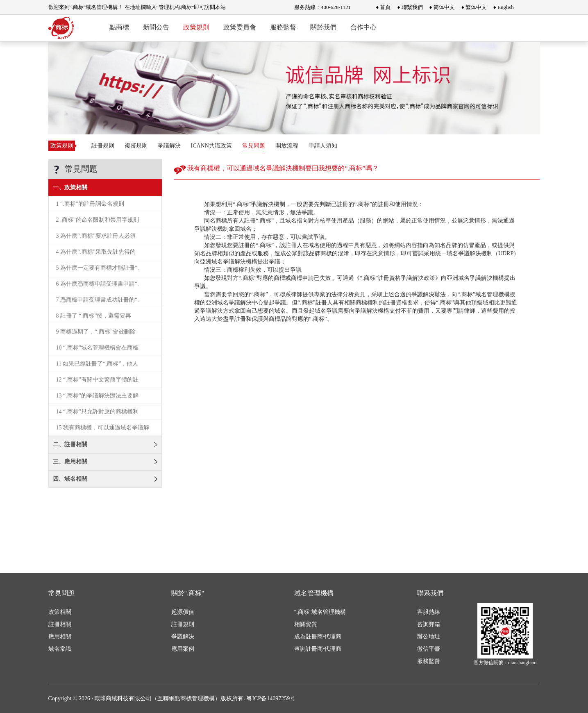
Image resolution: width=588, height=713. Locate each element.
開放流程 (287, 146)
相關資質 (306, 624)
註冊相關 (60, 624)
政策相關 (60, 612)
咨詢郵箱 (429, 624)
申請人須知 (323, 146)
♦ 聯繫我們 (410, 7)
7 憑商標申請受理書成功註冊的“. (98, 300)
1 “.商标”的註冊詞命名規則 (90, 204)
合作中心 (363, 27)
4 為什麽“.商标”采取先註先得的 (96, 252)
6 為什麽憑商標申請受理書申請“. (98, 284)
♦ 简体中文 (442, 7)
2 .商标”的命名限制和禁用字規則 (98, 220)
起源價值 (183, 612)
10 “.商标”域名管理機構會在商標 (97, 348)
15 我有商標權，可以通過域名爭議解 (103, 428)
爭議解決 (169, 146)
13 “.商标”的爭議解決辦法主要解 (97, 396)
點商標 (119, 27)
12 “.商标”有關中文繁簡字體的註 (97, 380)
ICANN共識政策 (211, 146)
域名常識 (60, 649)
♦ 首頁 (384, 7)
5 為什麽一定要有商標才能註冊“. (98, 268)
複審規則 (136, 146)
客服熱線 (429, 612)
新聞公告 (156, 27)
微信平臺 (429, 649)
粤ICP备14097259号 (271, 698)
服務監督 (283, 27)
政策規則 (196, 27)
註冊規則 (103, 146)
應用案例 (183, 649)
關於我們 (323, 27)
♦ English (504, 7)
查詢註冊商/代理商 (318, 649)
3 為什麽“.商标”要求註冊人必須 (96, 236)
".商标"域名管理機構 (320, 612)
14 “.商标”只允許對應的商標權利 (97, 412)
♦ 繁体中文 (474, 7)
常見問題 (254, 146)
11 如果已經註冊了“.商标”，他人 (97, 364)
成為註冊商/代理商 (318, 637)
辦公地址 (429, 637)
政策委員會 (240, 27)
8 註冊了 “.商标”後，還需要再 (94, 316)
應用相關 (60, 637)
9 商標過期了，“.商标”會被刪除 (96, 332)
